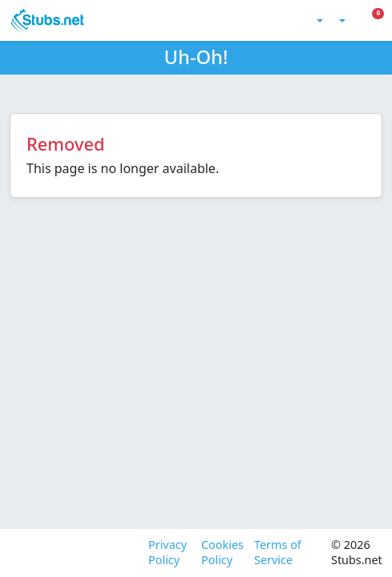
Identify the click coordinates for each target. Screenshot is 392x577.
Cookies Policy (221, 553)
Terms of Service (278, 553)
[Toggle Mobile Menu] (382, 21)
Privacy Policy (168, 553)
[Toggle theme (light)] (318, 21)
